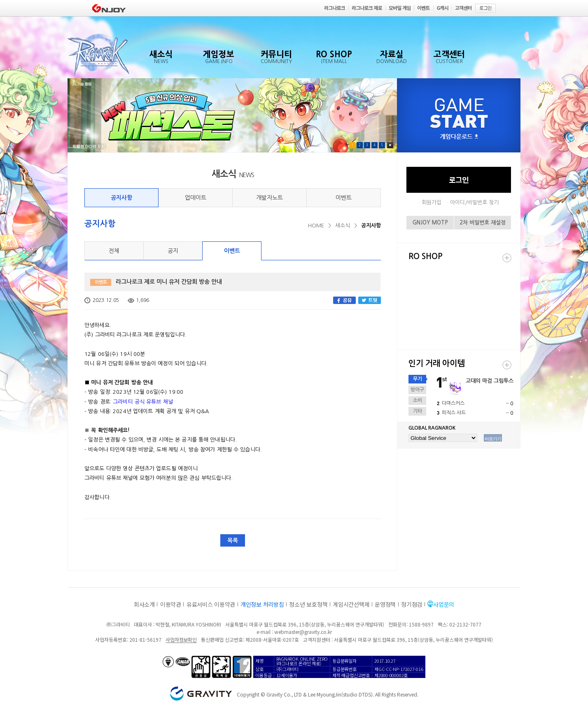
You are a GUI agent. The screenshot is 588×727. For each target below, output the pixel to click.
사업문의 (444, 604)
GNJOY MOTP (430, 223)
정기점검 (412, 604)
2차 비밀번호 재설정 (483, 223)
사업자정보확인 (181, 639)
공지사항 (121, 198)
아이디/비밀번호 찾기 (474, 202)
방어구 (417, 390)
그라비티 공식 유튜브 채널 (143, 402)
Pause (390, 145)
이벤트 (344, 198)
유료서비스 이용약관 (211, 604)
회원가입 (432, 202)
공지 (173, 251)
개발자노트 (269, 198)
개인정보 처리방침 (262, 604)
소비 (418, 400)
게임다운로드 (459, 137)
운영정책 (385, 604)
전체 (114, 251)
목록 (233, 540)
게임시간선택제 (351, 604)
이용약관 (171, 604)
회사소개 (144, 604)
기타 (418, 411)
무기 (418, 379)
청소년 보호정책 (308, 604)
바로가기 (493, 439)
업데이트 (196, 198)
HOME (316, 226)
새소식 (343, 226)
